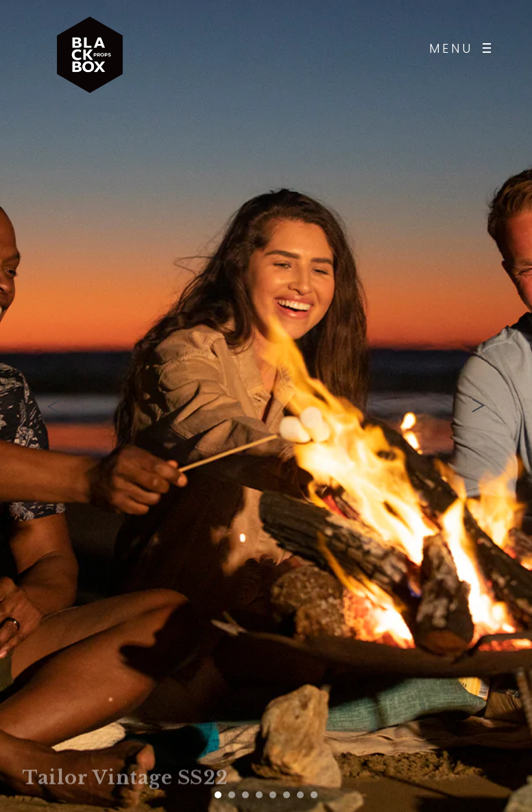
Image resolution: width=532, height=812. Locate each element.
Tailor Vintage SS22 (125, 779)
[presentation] (55, 406)
